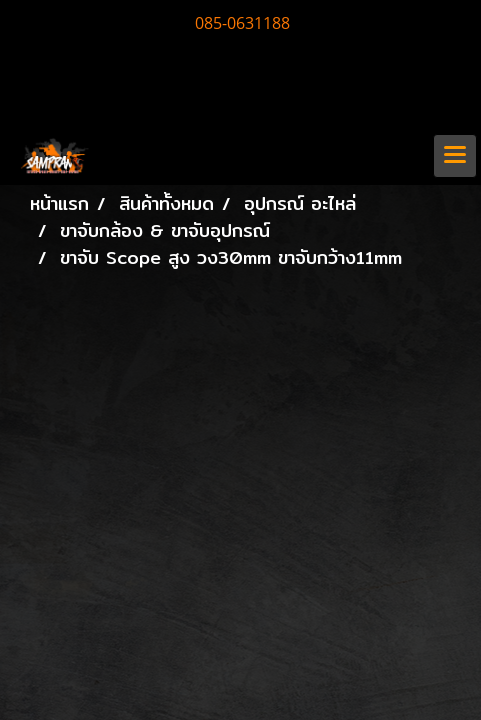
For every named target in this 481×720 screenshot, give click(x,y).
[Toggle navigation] (455, 156)
